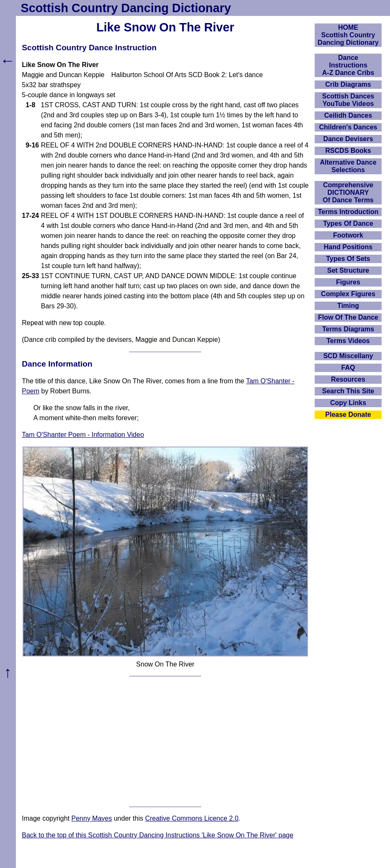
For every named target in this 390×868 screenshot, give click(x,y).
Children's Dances (348, 127)
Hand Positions (348, 247)
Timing (348, 306)
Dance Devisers (348, 139)
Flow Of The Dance (348, 317)
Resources (348, 379)
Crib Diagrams (348, 84)
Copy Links (348, 403)
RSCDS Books (348, 151)
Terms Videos (348, 341)
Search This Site (348, 391)
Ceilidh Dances (348, 115)
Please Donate (348, 415)
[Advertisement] (165, 741)
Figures (348, 282)
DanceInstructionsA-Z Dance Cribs (348, 65)
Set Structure (348, 270)
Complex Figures (348, 294)
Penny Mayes (92, 818)
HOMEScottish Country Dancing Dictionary (348, 35)
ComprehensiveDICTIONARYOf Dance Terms (348, 192)
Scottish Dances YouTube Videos (348, 100)
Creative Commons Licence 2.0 (192, 818)
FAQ (348, 368)
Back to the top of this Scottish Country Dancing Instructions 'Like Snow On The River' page (158, 835)
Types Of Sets (348, 259)
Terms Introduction (348, 212)
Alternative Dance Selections (348, 166)
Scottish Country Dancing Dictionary (126, 8)
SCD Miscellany (348, 356)
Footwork (348, 235)
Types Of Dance (348, 223)
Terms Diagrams (348, 329)
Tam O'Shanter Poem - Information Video (83, 435)
